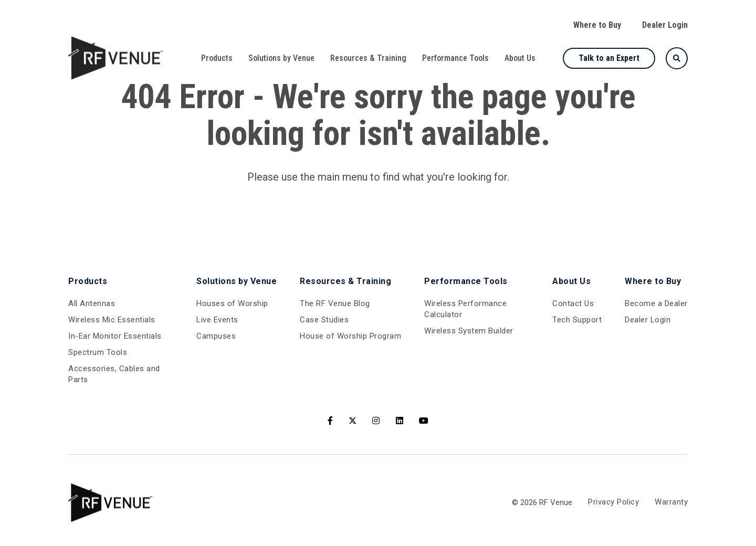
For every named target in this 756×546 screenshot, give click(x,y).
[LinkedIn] (400, 421)
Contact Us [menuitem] (573, 303)
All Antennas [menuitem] (92, 303)
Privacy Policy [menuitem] (613, 502)
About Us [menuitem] (520, 58)
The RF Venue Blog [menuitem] (335, 303)
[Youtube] (424, 421)
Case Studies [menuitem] (324, 320)
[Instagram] (376, 421)
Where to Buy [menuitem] (597, 25)
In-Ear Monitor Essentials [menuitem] (115, 336)
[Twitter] (353, 421)
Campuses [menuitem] (216, 336)
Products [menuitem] (217, 58)
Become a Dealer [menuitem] (656, 303)
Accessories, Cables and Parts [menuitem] (114, 374)
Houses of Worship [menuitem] (232, 303)
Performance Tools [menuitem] (455, 58)
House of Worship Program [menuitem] (350, 336)
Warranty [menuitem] (671, 502)
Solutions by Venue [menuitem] (281, 58)
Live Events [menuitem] (217, 320)
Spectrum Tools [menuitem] (98, 352)
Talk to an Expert (609, 58)
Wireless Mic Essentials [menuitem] (112, 320)
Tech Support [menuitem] (577, 320)
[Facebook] (330, 421)
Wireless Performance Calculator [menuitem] (465, 309)
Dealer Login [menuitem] (665, 25)
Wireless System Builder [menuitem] (469, 331)
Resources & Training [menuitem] (368, 58)
